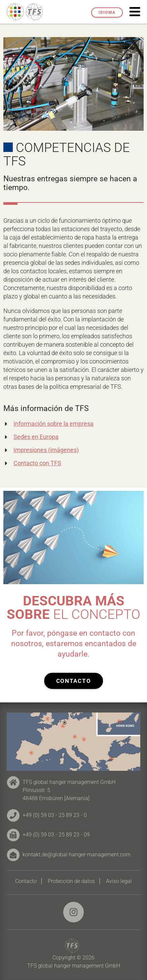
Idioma (107, 12)
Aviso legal (119, 881)
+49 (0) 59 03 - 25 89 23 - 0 (55, 815)
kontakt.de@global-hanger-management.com (77, 855)
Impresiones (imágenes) (46, 450)
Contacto (74, 681)
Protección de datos (71, 881)
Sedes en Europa (36, 437)
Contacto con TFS (37, 463)
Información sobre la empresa (53, 424)
